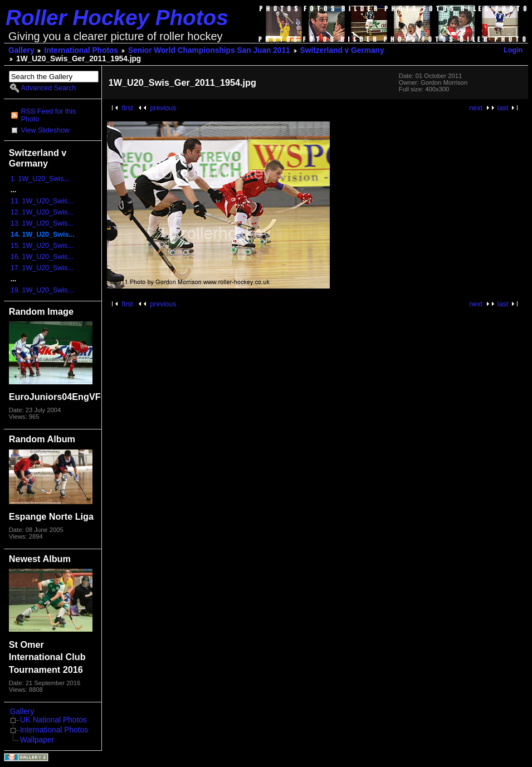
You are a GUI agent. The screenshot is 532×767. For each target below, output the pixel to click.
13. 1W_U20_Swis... (42, 223)
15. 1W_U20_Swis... (42, 246)
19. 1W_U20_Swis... (42, 290)
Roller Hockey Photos (117, 18)
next (476, 108)
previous (163, 108)
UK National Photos (53, 720)
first (128, 108)
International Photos (81, 50)
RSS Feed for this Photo (48, 115)
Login (513, 50)
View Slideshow (45, 130)
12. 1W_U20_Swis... (42, 212)
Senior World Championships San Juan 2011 (209, 50)
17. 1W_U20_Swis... (42, 268)
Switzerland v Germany (342, 50)
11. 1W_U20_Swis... (42, 201)
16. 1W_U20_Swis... (42, 257)
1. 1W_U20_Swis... (40, 179)
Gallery (21, 50)
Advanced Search (48, 88)
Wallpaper (37, 740)
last (503, 108)
